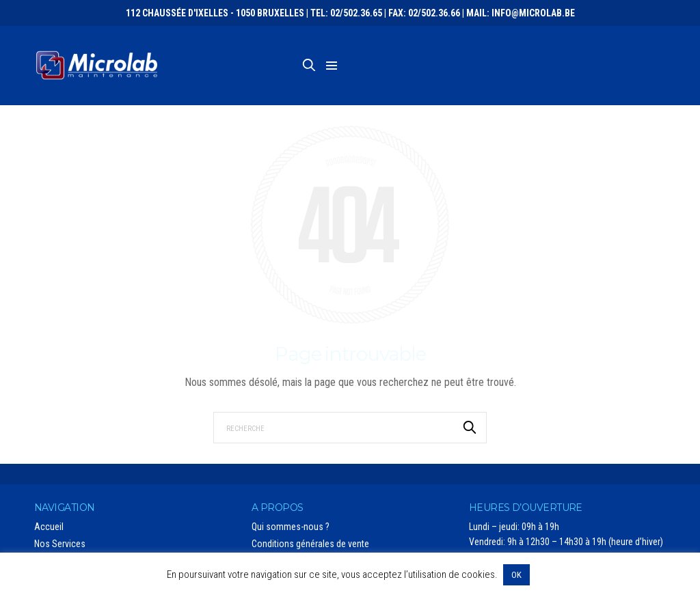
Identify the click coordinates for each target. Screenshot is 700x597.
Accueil (49, 527)
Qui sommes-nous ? (291, 527)
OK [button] (516, 575)
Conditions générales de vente (310, 544)
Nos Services (60, 544)
